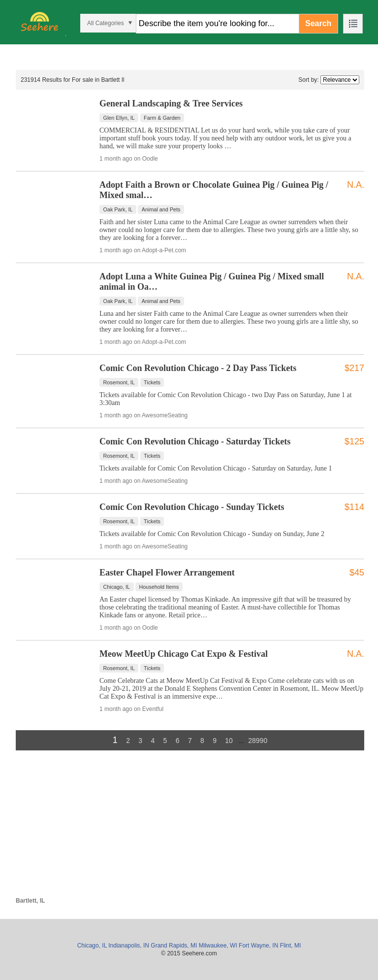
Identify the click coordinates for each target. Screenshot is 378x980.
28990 (258, 741)
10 (229, 741)
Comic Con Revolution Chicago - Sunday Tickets (192, 507)
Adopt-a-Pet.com (164, 250)
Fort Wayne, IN (258, 946)
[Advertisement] (190, 828)
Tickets (152, 382)
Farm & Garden (162, 118)
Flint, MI (291, 946)
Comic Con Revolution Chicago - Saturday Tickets (195, 441)
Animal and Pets (161, 209)
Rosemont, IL (119, 382)
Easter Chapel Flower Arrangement (167, 573)
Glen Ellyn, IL (119, 118)
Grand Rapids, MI (174, 946)
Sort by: (308, 80)
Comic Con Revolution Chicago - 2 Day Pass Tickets (198, 368)
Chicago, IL (117, 587)
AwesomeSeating (165, 415)
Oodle (150, 159)
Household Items (159, 587)
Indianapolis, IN (129, 946)
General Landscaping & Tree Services (171, 103)
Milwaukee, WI (218, 946)
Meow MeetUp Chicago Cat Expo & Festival (184, 654)
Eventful (153, 709)
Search (318, 23)
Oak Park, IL (118, 209)
